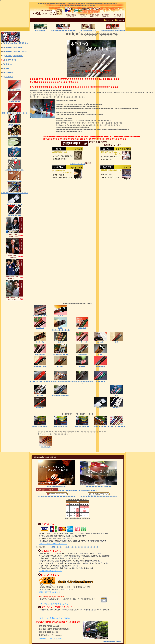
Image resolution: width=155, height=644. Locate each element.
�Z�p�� (82, 327)
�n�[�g (82, 366)
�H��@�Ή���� (61, 353)
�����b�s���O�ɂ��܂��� (14, 192)
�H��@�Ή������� (61, 380)
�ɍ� (117, 341)
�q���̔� (9, 73)
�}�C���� (14, 124)
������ (82, 353)
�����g (40, 342)
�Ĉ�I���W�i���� (15, 169)
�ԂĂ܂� (40, 395)
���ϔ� (101, 407)
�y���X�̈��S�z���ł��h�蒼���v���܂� (66, 491)
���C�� (40, 327)
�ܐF (117, 395)
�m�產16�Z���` (61, 425)
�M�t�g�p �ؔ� (14, 215)
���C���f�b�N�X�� (16, 43)
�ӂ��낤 (61, 366)
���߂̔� (8, 64)
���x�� (9, 77)
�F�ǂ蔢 (61, 341)
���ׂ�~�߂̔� (10, 60)
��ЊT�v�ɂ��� (81, 164)
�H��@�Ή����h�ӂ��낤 (82, 381)
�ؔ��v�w (117, 407)
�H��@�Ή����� (61, 395)
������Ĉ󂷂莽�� (14, 180)
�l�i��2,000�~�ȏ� (13, 56)
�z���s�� (82, 341)
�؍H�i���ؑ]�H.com (88, 30)
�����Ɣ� (46, 446)
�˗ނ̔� (6, 68)
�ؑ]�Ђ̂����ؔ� (14, 101)
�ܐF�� (14, 158)
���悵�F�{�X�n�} (112, 641)
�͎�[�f (61, 315)
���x (101, 353)
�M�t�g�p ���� (14, 203)
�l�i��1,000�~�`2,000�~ (16, 52)
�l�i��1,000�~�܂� (13, 47)
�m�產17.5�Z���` (82, 425)
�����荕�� (40, 366)
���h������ (40, 315)
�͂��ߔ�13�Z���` (40, 426)
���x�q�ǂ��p (101, 426)
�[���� (14, 135)
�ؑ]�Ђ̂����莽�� (14, 89)
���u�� (14, 146)
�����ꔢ (40, 407)
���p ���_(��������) (61, 328)
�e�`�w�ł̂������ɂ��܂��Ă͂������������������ (72, 547)
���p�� (101, 341)
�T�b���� (40, 353)
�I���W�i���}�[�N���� (14, 112)
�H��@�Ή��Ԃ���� (40, 380)
